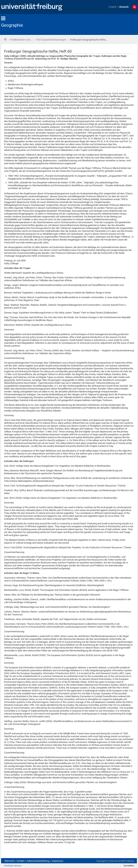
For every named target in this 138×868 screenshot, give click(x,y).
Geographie (12, 25)
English (113, 7)
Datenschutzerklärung (38, 861)
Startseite (5, 39)
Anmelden (129, 866)
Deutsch (124, 7)
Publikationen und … (21, 40)
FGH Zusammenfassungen (51, 40)
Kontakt (20, 861)
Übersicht (9, 861)
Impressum (57, 861)
